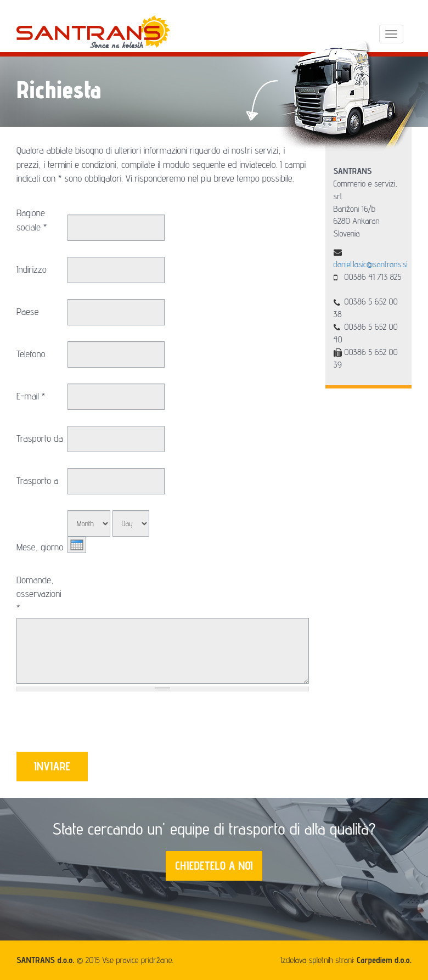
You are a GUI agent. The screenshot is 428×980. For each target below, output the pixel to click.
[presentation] (100, 725)
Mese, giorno (40, 547)
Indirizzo (32, 269)
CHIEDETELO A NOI (214, 866)
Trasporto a (37, 480)
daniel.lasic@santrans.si (371, 264)
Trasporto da (40, 438)
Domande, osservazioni (39, 594)
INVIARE (52, 766)
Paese (27, 311)
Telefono (31, 354)
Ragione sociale (32, 220)
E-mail (31, 396)
